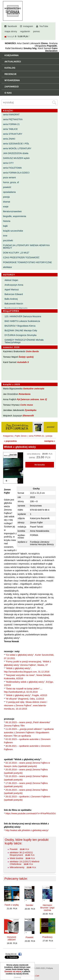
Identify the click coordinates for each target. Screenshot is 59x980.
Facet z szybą (12, 905)
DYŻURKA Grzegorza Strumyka (21, 335)
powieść (7, 187)
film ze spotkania (22, 736)
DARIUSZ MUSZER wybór (16, 158)
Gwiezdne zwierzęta (34, 389)
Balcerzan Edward (14, 294)
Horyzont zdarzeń (12, 938)
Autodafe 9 (23, 362)
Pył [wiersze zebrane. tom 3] (32, 399)
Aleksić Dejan (11, 280)
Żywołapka (31, 410)
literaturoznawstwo (12, 211)
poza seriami (9, 177)
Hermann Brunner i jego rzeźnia (47, 908)
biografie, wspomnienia (14, 216)
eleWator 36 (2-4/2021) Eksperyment (21, 854)
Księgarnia (8, 436)
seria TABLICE (10, 129)
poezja (6, 197)
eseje (6, 207)
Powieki (14, 849)
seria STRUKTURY (13, 134)
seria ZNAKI (9, 139)
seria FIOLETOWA (12, 168)
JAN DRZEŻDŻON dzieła (16, 153)
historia (7, 221)
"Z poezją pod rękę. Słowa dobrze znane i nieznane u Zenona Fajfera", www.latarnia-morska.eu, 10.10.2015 (26, 705)
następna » (50, 441)
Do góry (56, 968)
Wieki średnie (16, 858)
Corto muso (27, 405)
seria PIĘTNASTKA (13, 119)
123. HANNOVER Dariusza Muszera (23, 316)
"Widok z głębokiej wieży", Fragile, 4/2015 (26, 695)
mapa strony (11, 31)
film (23, 726)
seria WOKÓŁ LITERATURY (17, 148)
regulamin (25, 31)
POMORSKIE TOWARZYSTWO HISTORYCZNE (27, 262)
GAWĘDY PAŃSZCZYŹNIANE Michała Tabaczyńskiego (24, 341)
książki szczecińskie (13, 231)
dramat (6, 202)
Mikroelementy (17, 867)
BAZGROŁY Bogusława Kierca (20, 326)
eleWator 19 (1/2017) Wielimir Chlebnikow (25, 863)
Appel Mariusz (12, 290)
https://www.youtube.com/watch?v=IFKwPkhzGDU (31, 813)
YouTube (44, 26)
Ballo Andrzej (11, 299)
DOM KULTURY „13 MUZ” (16, 253)
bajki (5, 226)
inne (5, 236)
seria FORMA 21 (11, 124)
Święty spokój (26, 357)
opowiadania (9, 192)
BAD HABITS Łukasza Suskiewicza (22, 321)
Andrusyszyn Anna (14, 285)
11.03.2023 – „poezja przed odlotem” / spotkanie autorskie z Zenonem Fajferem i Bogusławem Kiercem (29, 732)
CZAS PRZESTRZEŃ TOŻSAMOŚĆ (21, 257)
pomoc (37, 31)
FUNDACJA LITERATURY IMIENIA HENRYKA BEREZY (26, 247)
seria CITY (8, 163)
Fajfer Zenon (21, 436)
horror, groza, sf (11, 182)
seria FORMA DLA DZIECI (16, 173)
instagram (28, 26)
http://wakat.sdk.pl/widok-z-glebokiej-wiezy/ (27, 830)
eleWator (7, 267)
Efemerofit (28, 416)
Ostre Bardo (32, 351)
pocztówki (8, 240)
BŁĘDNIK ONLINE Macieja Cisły (21, 330)
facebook (12, 26)
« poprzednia (10, 441)
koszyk (11, 36)
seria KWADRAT (11, 115)
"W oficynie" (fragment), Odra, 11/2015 (25, 699)
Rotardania (24, 394)
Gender (29, 905)
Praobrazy (47, 937)
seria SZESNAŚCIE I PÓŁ (16, 144)
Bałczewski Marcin (14, 304)
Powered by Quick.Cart (29, 976)
